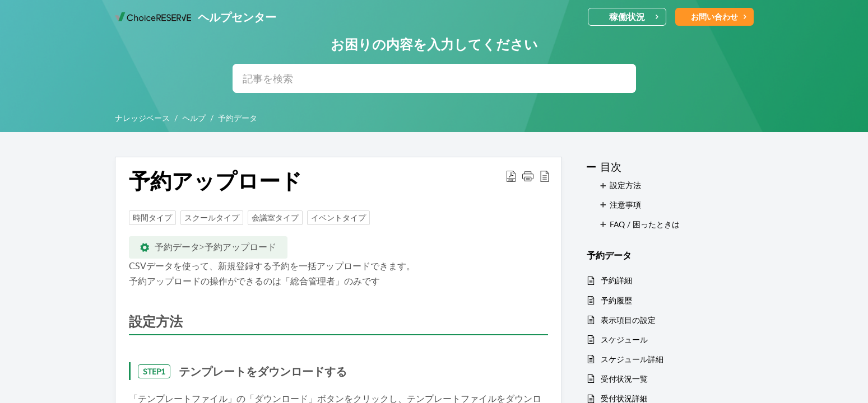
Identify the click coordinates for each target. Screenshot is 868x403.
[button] (511, 176)
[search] (434, 78)
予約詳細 (616, 280)
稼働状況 (634, 17)
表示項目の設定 (628, 320)
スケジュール (624, 339)
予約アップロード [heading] (215, 181)
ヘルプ (194, 118)
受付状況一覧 (624, 379)
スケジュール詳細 (632, 359)
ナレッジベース (142, 118)
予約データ (238, 118)
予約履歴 (616, 300)
